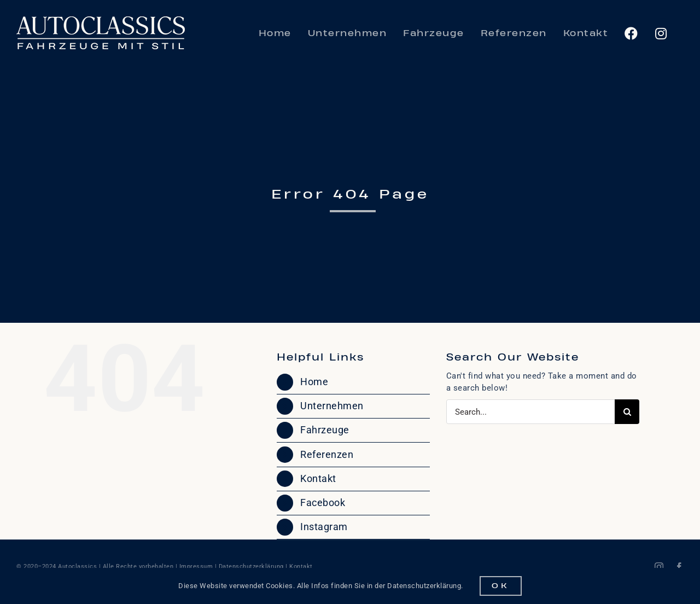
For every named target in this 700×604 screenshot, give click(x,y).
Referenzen (327, 454)
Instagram (324, 527)
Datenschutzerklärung (251, 567)
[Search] (627, 412)
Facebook (323, 503)
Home (314, 382)
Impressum (196, 567)
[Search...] (530, 412)
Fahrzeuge (325, 430)
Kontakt (318, 478)
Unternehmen (332, 406)
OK (501, 586)
